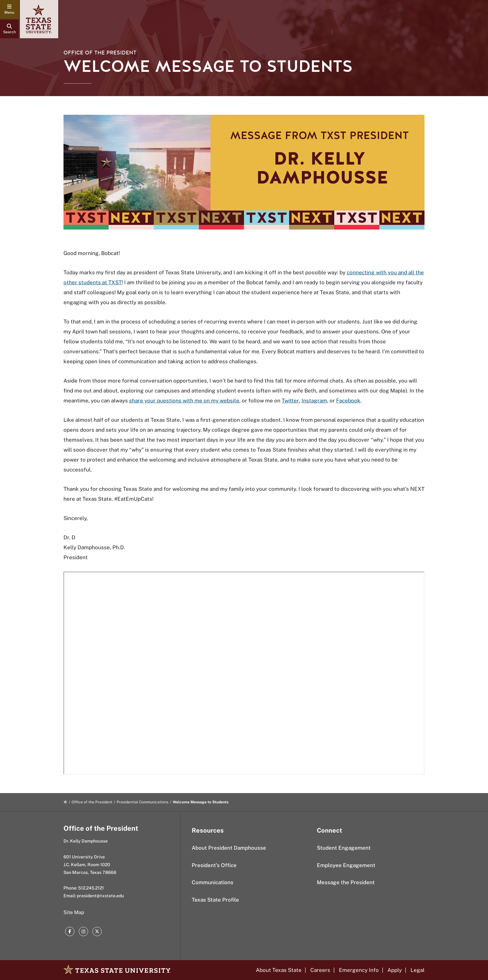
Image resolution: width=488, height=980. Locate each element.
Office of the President (100, 53)
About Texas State (279, 970)
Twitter (290, 401)
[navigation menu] (9, 9)
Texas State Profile (215, 900)
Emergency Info (359, 970)
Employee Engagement (346, 865)
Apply (395, 970)
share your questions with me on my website (184, 401)
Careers (320, 970)
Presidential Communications (143, 802)
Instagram (314, 401)
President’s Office (214, 865)
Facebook (348, 401)
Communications (213, 882)
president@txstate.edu (100, 896)
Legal (418, 970)
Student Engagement (344, 848)
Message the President (346, 882)
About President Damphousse (229, 848)
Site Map (74, 912)
